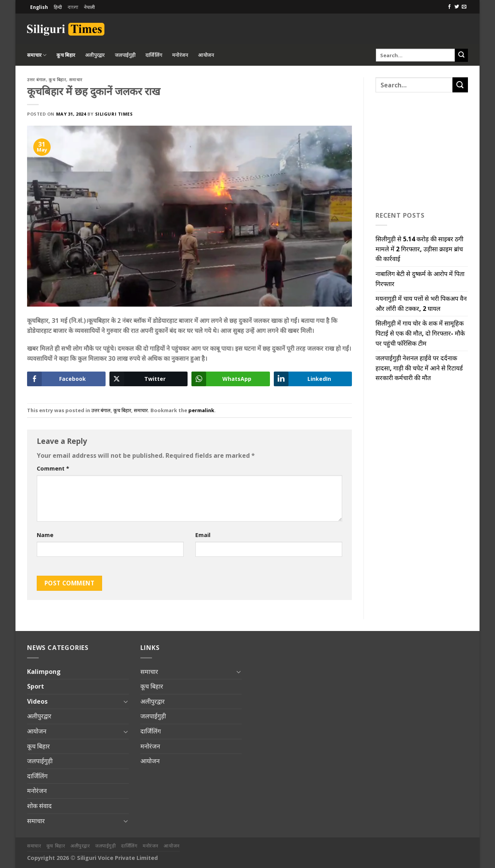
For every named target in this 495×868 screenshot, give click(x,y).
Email (203, 535)
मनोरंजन (180, 55)
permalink (201, 410)
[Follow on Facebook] (449, 7)
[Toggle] (126, 701)
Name (45, 535)
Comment (53, 468)
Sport (36, 686)
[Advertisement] (377, 28)
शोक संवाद (39, 806)
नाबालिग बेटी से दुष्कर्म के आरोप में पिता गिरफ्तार (420, 279)
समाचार (37, 55)
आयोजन (206, 55)
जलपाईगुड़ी (125, 55)
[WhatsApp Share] (231, 379)
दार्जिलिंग (154, 55)
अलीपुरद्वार (95, 55)
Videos (37, 701)
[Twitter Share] (149, 379)
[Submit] (461, 55)
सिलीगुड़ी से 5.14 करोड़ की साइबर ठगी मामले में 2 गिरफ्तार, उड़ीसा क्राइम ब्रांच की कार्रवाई (419, 249)
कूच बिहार (66, 55)
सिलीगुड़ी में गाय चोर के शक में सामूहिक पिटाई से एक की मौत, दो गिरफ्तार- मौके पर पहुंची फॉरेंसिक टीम (420, 333)
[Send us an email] (464, 7)
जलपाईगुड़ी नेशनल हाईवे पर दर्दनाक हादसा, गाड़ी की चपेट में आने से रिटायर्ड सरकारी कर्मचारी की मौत (419, 368)
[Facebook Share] (66, 379)
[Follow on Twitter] (457, 7)
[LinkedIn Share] (313, 379)
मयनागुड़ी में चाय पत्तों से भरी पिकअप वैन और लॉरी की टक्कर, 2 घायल (421, 304)
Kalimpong (44, 672)
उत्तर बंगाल (37, 79)
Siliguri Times (114, 114)
